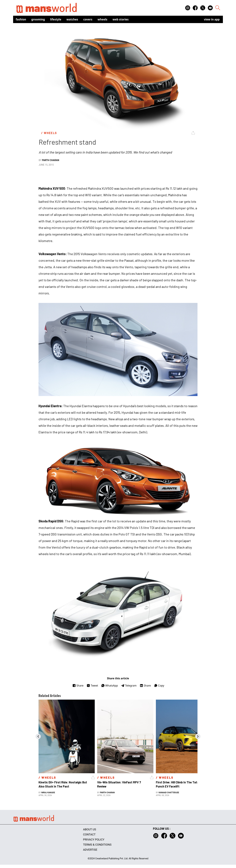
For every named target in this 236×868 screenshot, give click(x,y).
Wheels (102, 19)
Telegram (129, 686)
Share (78, 686)
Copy (159, 686)
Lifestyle (56, 19)
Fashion (21, 19)
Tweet (92, 686)
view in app (212, 19)
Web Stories (121, 19)
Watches (72, 19)
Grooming (38, 19)
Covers (88, 19)
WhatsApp (110, 686)
